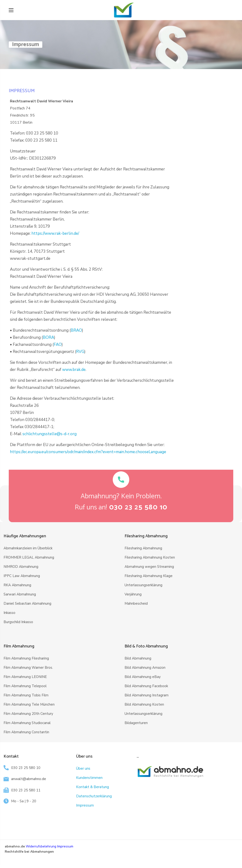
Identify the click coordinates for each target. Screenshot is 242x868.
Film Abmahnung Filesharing (26, 658)
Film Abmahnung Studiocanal (27, 723)
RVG (80, 352)
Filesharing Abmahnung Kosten (150, 557)
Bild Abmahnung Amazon (145, 668)
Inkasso (9, 613)
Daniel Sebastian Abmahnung (27, 603)
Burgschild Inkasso (18, 622)
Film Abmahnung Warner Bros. (28, 668)
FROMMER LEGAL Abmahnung (29, 557)
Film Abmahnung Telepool (25, 686)
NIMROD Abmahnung (21, 567)
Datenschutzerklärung (94, 796)
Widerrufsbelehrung (41, 846)
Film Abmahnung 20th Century (28, 714)
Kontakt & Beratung (93, 787)
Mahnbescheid (136, 603)
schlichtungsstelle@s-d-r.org (50, 434)
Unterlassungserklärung (143, 585)
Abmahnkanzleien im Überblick (28, 548)
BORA (48, 337)
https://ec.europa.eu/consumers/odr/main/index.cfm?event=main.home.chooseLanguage (88, 452)
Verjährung (133, 594)
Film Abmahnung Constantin (26, 732)
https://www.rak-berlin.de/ (55, 233)
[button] (138, 508)
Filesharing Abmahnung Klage (149, 576)
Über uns (83, 768)
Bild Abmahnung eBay (143, 677)
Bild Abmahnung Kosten (144, 704)
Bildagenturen (136, 723)
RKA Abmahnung (17, 585)
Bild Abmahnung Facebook (146, 686)
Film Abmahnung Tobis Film (26, 695)
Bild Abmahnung (138, 658)
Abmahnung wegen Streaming (149, 567)
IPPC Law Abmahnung (22, 576)
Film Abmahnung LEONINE (25, 677)
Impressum (85, 805)
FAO (58, 345)
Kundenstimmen (89, 778)
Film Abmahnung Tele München (29, 704)
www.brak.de (74, 370)
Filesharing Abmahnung (143, 548)
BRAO (76, 330)
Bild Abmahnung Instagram (147, 695)
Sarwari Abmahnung (20, 594)
